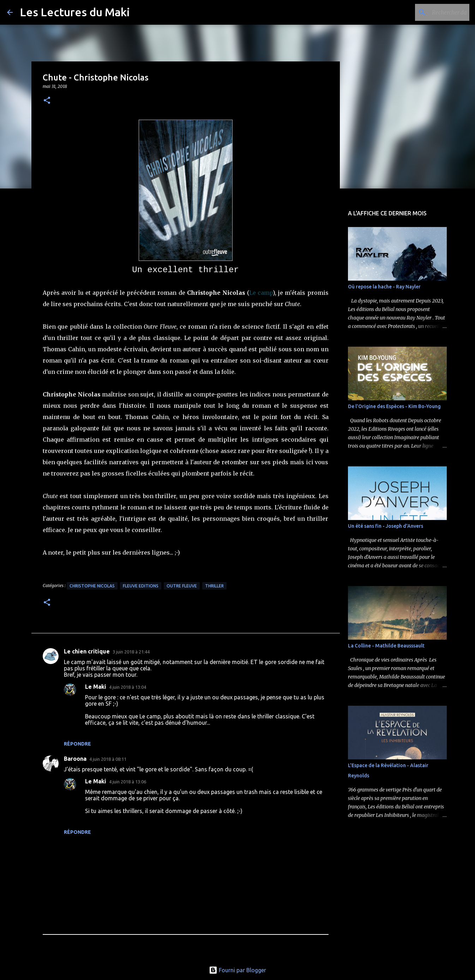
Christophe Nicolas (92, 586)
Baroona (75, 759)
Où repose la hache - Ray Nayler (384, 287)
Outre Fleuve (182, 586)
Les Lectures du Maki (75, 12)
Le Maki (96, 687)
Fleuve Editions (141, 586)
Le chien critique (87, 651)
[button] (47, 101)
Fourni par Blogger (238, 970)
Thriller (214, 586)
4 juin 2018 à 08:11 (108, 759)
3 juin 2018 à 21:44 (131, 652)
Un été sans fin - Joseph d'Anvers (386, 526)
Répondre (77, 744)
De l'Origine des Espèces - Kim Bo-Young (394, 406)
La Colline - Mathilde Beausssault (386, 646)
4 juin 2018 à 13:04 (128, 687)
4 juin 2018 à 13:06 (128, 782)
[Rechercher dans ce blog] (432, 12)
